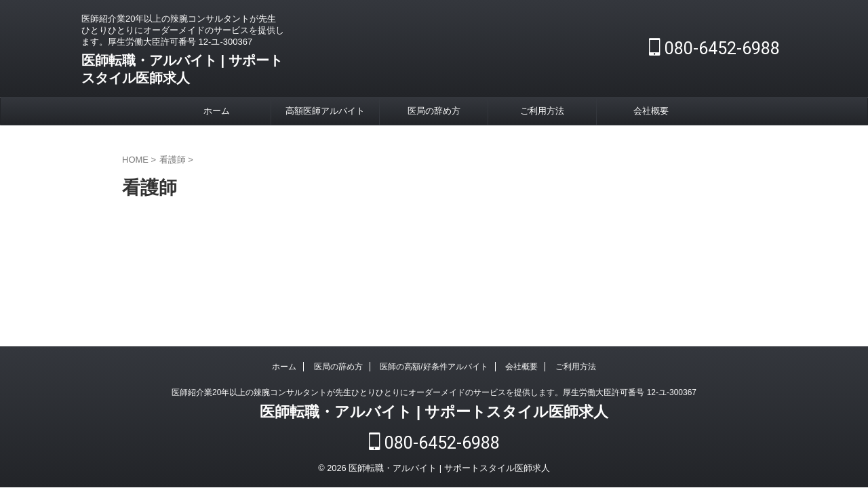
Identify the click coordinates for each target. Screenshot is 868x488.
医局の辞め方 (434, 111)
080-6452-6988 (714, 48)
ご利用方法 (542, 111)
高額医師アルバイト (325, 111)
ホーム (217, 111)
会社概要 (651, 111)
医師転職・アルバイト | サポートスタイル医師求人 (434, 414)
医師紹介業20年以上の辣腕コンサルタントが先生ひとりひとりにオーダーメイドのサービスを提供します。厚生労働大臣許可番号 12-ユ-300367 (434, 395)
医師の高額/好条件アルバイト (434, 369)
